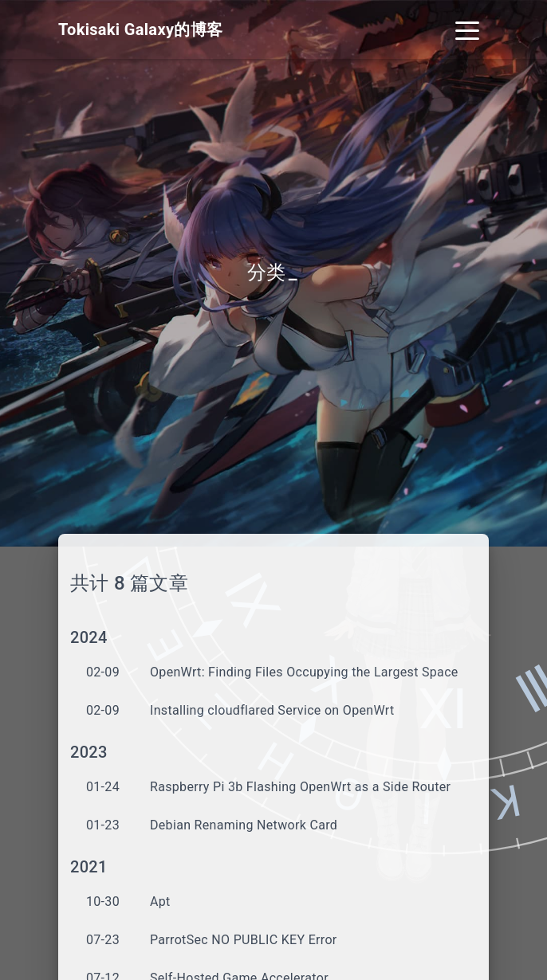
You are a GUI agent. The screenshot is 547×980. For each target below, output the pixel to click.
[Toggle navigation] (467, 29)
